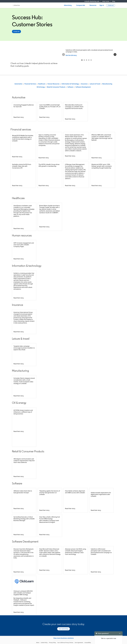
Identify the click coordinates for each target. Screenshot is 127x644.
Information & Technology (70, 84)
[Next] (115, 55)
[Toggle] (120, 633)
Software (70, 87)
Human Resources (53, 84)
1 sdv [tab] (82, 60)
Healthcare (42, 84)
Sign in (102, 5)
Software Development (83, 87)
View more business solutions (64, 638)
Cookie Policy (44, 643)
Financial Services (30, 84)
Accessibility (88, 643)
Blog (114, 1)
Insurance (84, 84)
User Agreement (79, 643)
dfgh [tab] (84, 60)
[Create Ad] (16, 32)
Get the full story (71, 55)
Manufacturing (107, 84)
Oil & (38, 87)
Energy (43, 87)
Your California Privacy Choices (65, 643)
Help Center (107, 1)
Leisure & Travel (95, 84)
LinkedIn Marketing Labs (93, 1)
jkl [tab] (89, 60)
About (38, 643)
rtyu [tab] (87, 60)
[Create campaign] (111, 5)
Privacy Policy (52, 643)
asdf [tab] (91, 60)
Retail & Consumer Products (56, 87)
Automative (18, 84)
